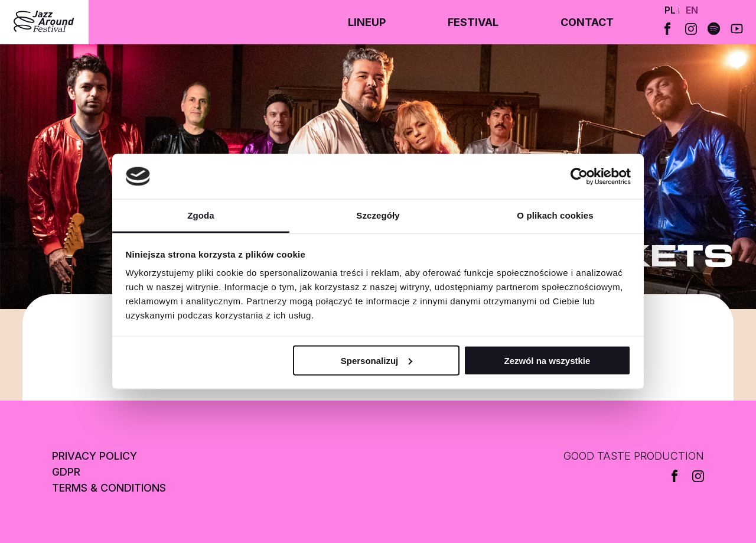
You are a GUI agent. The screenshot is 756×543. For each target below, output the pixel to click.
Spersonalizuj (377, 360)
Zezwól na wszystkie (547, 360)
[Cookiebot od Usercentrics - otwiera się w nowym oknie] (579, 177)
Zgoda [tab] (201, 215)
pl (670, 10)
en (692, 10)
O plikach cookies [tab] (555, 215)
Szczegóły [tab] (378, 215)
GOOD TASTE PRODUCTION (634, 456)
